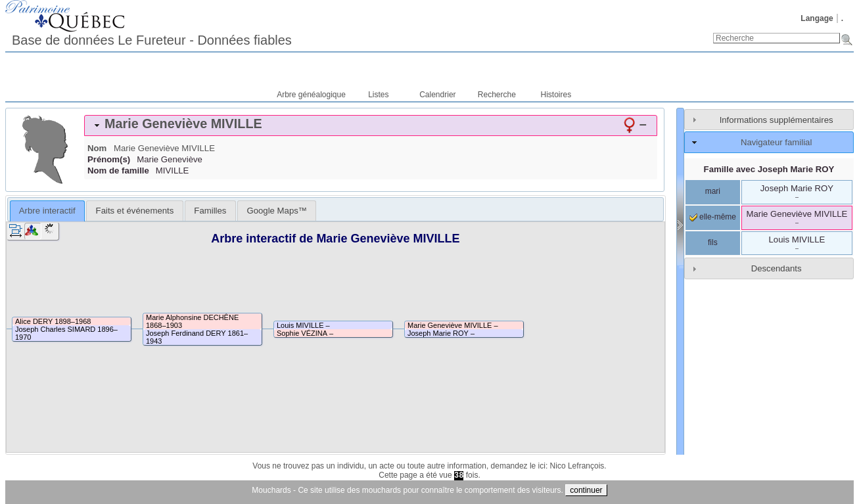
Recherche (497, 95)
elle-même (713, 217)
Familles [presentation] (210, 211)
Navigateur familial (776, 142)
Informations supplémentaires (777, 120)
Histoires (556, 95)
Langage (817, 18)
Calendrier (437, 95)
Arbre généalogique (311, 95)
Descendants (777, 268)
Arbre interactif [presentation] (47, 211)
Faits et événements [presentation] (135, 211)
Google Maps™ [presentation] (277, 211)
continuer (586, 490)
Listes (378, 95)
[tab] (371, 126)
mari (713, 191)
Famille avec (769, 169)
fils (713, 242)
